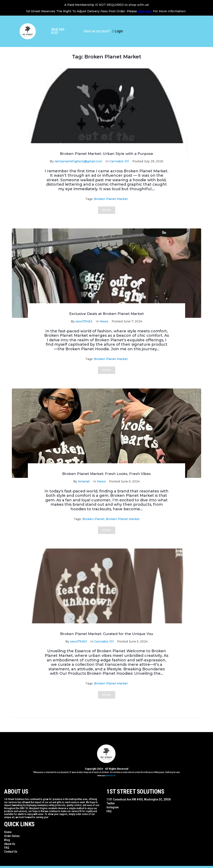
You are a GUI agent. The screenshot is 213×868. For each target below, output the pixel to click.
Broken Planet (93, 519)
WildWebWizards (111, 776)
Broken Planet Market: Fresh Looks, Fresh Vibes (106, 474)
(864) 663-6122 (58, 31)
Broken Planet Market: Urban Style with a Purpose (106, 154)
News (104, 321)
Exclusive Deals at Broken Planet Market (106, 314)
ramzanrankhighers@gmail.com (78, 161)
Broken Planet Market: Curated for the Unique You (107, 634)
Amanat (84, 481)
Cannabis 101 (119, 161)
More (107, 210)
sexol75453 (84, 321)
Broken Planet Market (111, 199)
